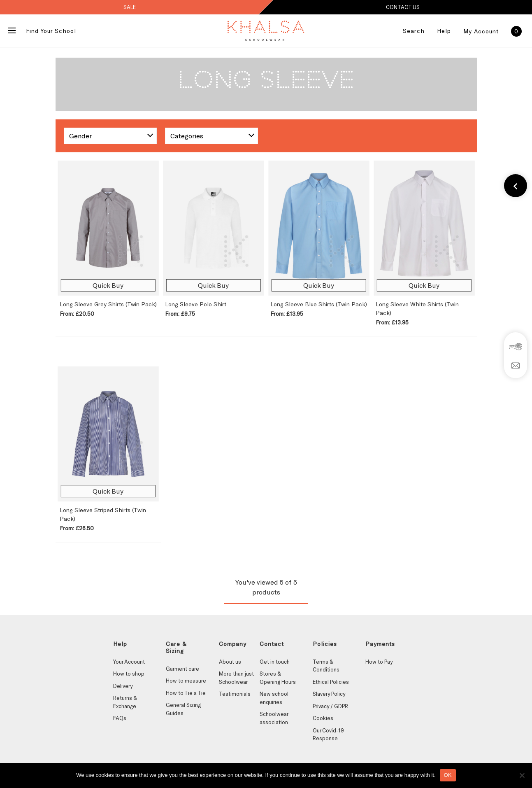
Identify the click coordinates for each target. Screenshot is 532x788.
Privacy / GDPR (330, 706)
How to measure (186, 681)
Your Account (129, 662)
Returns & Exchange (125, 702)
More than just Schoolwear (236, 678)
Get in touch (275, 662)
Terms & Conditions (326, 666)
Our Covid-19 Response (328, 734)
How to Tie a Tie (186, 693)
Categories (187, 136)
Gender (80, 136)
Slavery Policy (329, 694)
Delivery (123, 686)
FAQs (120, 718)
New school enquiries (274, 698)
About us (230, 662)
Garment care (182, 669)
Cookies (323, 718)
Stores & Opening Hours (278, 678)
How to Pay (379, 662)
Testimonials (235, 694)
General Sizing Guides (183, 709)
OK (448, 775)
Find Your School (51, 31)
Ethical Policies (331, 682)
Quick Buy (108, 285)
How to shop (129, 674)
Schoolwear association (274, 718)
